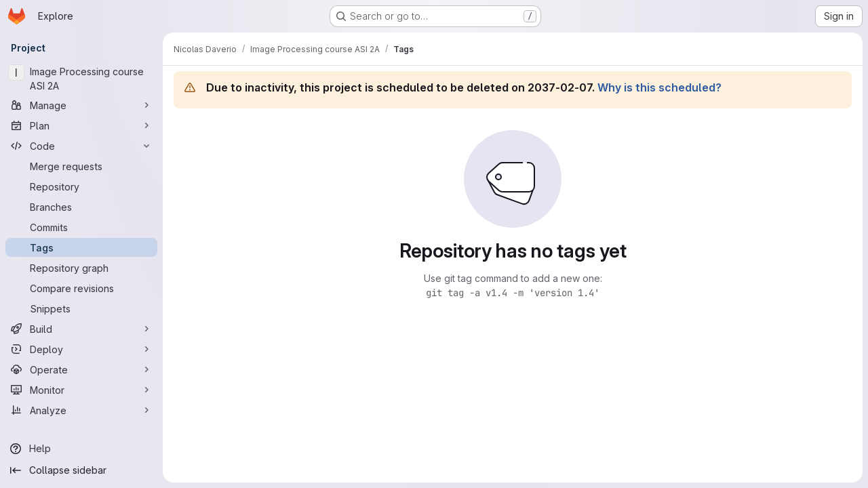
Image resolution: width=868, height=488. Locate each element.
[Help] (81, 449)
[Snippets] (81, 308)
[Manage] (81, 105)
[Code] (81, 146)
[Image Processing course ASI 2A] (81, 79)
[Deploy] (81, 349)
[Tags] (81, 247)
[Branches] (81, 207)
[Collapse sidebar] (81, 470)
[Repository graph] (81, 268)
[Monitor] (81, 390)
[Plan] (81, 125)
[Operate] (81, 369)
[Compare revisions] (81, 288)
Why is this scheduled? (659, 87)
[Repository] (81, 186)
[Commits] (81, 227)
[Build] (81, 329)
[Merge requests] (81, 166)
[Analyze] (81, 410)
